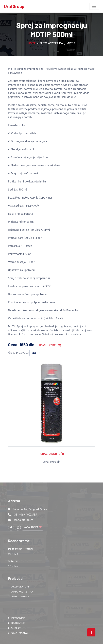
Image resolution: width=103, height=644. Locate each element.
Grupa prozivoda (18, 353)
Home (32, 43)
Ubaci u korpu (50, 345)
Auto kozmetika (51, 43)
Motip (71, 43)
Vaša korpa (33, 527)
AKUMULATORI (20, 587)
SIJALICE (16, 628)
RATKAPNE (18, 623)
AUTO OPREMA (20, 596)
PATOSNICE (18, 618)
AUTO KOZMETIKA (22, 592)
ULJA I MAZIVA (20, 633)
